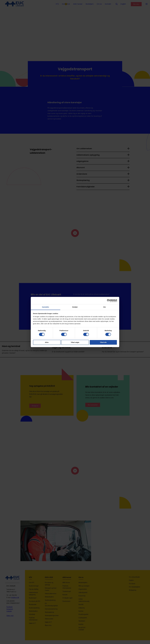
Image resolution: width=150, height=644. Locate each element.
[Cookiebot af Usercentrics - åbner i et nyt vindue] (108, 301)
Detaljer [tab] (75, 307)
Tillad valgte (75, 342)
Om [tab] (104, 307)
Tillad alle (103, 342)
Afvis (47, 342)
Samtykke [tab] (46, 307)
